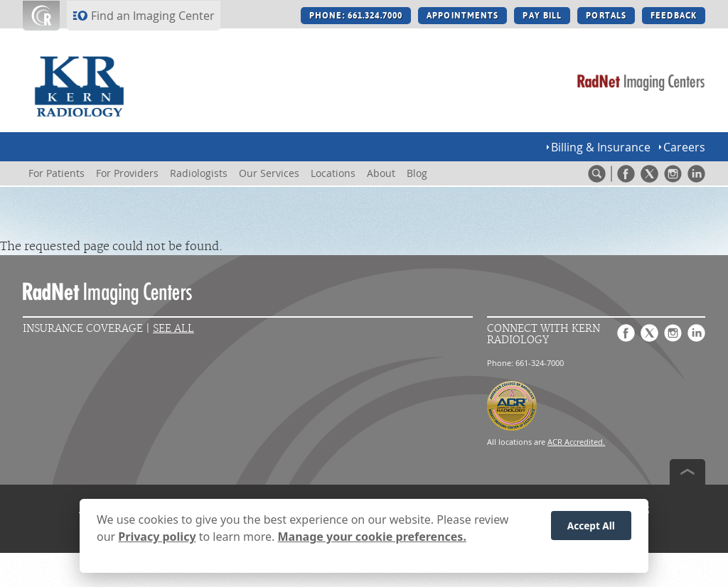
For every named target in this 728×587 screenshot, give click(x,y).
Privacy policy (157, 542)
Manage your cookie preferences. (372, 542)
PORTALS (606, 16)
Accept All (591, 531)
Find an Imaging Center (153, 16)
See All (173, 329)
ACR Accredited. (576, 442)
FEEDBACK (674, 16)
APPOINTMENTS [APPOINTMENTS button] (462, 16)
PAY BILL (542, 16)
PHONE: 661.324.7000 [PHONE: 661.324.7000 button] (356, 16)
